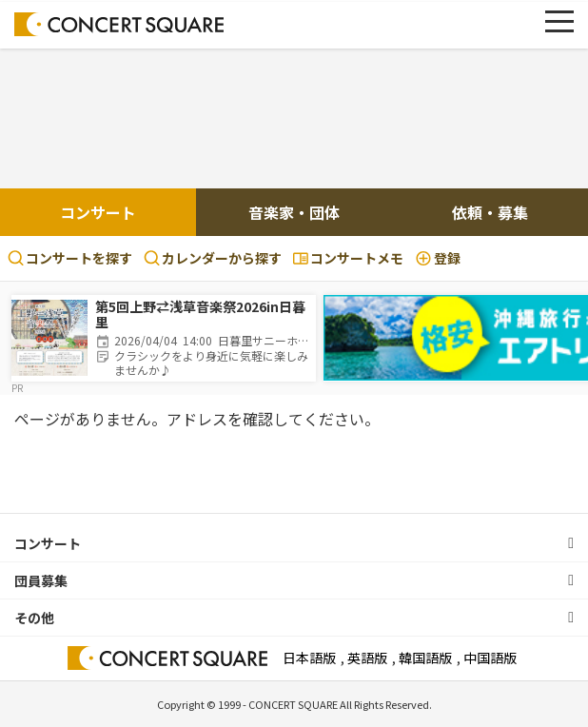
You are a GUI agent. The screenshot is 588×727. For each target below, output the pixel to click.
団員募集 (41, 580)
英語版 (367, 658)
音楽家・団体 (294, 212)
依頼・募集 (490, 212)
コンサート (98, 212)
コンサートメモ (348, 258)
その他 (34, 618)
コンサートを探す (70, 258)
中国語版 (490, 658)
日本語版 (309, 658)
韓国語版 (425, 658)
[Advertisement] (294, 121)
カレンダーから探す (213, 258)
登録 (438, 258)
